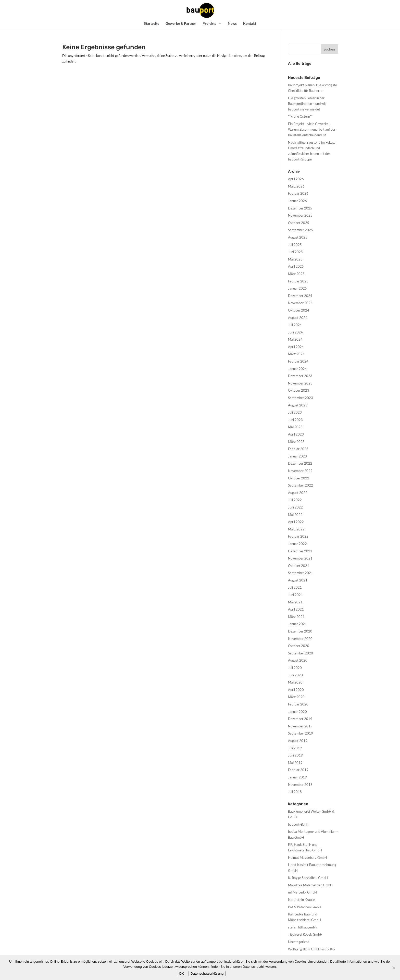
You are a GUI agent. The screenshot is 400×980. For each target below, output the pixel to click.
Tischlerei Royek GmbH (305, 934)
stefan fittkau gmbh (302, 927)
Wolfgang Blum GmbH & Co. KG (311, 949)
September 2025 (301, 230)
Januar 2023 (297, 456)
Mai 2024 (295, 339)
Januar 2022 (297, 544)
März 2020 (296, 697)
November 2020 (300, 639)
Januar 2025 (297, 288)
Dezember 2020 (300, 631)
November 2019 (300, 726)
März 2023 (296, 442)
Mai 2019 (295, 763)
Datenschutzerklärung (207, 973)
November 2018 (300, 785)
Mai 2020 (295, 682)
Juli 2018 (295, 792)
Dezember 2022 (300, 463)
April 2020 (296, 690)
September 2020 (301, 653)
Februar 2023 (298, 449)
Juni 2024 (295, 332)
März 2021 (296, 617)
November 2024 (300, 303)
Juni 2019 (295, 755)
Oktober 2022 (299, 478)
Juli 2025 (295, 245)
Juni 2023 (295, 420)
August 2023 (298, 405)
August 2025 (298, 237)
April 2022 (296, 522)
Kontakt (250, 24)
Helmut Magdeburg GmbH (308, 858)
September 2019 (301, 733)
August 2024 (298, 318)
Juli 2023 (295, 412)
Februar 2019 (298, 770)
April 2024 (296, 347)
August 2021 (298, 580)
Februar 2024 (298, 361)
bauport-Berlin (299, 824)
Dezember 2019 (300, 719)
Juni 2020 (295, 675)
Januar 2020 (297, 712)
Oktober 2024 (299, 310)
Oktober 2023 (299, 390)
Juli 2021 (295, 587)
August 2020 (298, 660)
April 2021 (296, 609)
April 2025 (296, 266)
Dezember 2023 (300, 376)
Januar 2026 (297, 201)
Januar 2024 (297, 369)
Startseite (152, 24)
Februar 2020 (298, 704)
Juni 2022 (295, 507)
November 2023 (300, 383)
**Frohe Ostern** (300, 116)
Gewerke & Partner (181, 24)
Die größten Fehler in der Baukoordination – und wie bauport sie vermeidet (307, 104)
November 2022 (300, 471)
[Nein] (394, 968)
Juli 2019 (295, 748)
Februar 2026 (298, 193)
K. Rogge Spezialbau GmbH (308, 878)
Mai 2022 (295, 515)
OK (182, 973)
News (232, 24)
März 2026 (296, 186)
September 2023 (301, 398)
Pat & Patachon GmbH (305, 907)
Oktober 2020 (299, 646)
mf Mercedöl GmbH (302, 892)
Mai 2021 (295, 602)
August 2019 (298, 741)
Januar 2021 (297, 624)
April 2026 (296, 179)
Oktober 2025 (299, 223)
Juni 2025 (295, 252)
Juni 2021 (295, 595)
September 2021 (301, 573)
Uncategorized (299, 942)
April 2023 (296, 434)
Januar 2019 (297, 777)
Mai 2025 (295, 259)
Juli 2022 (295, 500)
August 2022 (298, 493)
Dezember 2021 (300, 551)
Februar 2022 (298, 536)
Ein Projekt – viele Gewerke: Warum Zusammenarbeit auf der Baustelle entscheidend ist (312, 129)
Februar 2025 (298, 281)
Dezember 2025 (300, 208)
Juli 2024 (295, 325)
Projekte (209, 24)
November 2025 (300, 215)
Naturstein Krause (302, 900)
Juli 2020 (295, 668)
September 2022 (301, 485)
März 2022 (296, 529)
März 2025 (296, 274)
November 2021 (300, 558)
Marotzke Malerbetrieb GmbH (310, 885)
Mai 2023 (295, 427)
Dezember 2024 (300, 296)
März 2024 (296, 354)
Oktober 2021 (299, 566)
